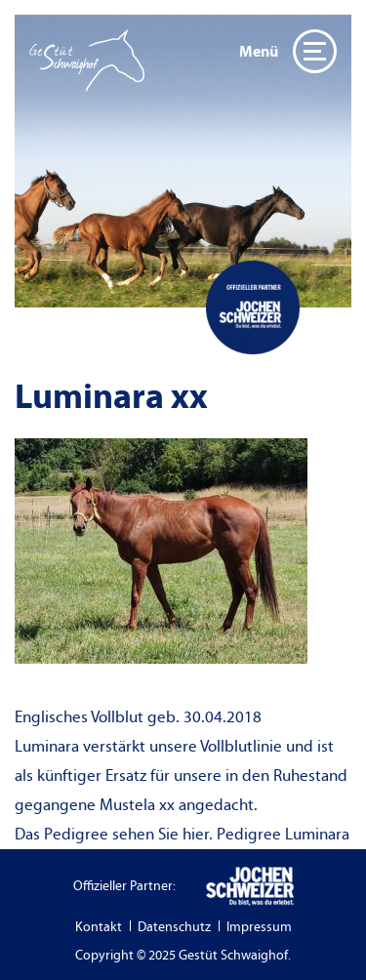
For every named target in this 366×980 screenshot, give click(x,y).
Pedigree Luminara (283, 835)
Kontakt (99, 927)
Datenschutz (174, 927)
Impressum (259, 927)
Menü (288, 51)
